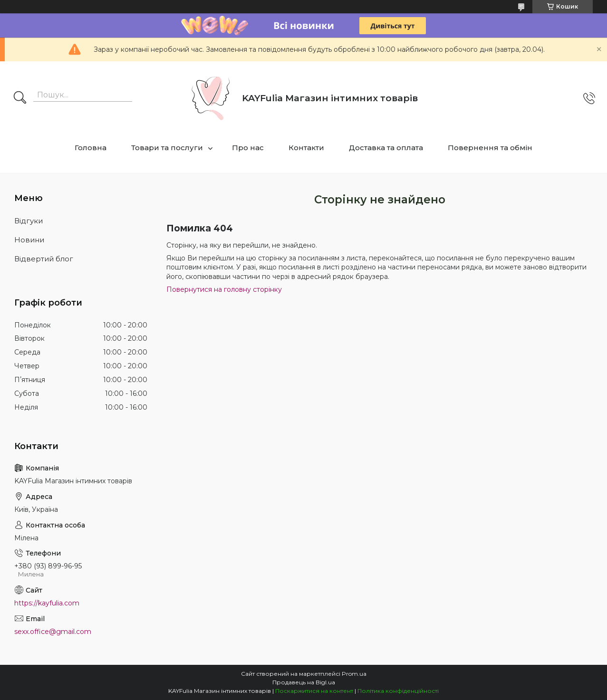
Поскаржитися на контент (314, 691)
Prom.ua (354, 674)
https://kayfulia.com (47, 603)
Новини (29, 240)
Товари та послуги (167, 148)
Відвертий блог (44, 259)
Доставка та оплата (386, 148)
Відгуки (29, 221)
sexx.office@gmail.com (53, 632)
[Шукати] (20, 98)
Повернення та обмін (490, 148)
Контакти (306, 148)
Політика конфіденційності (398, 691)
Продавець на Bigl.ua (304, 682)
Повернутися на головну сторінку (224, 289)
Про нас (248, 148)
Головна (91, 148)
